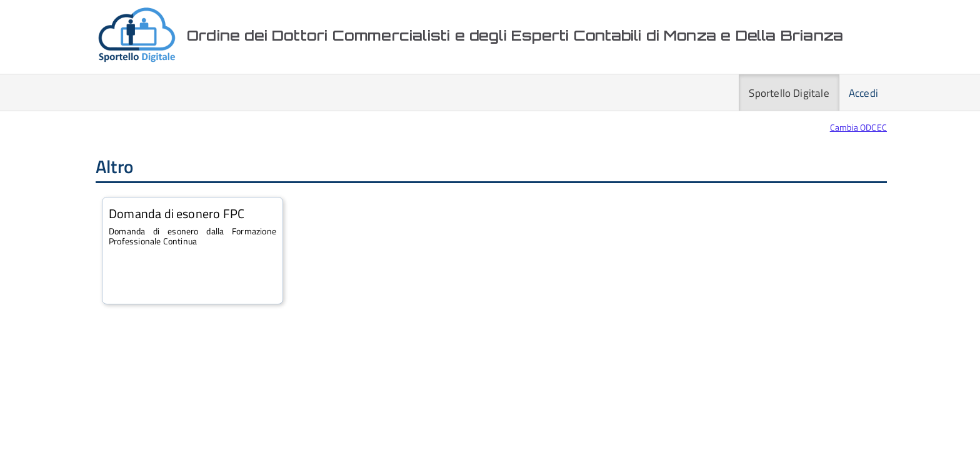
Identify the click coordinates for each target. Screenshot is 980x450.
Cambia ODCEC (858, 127)
